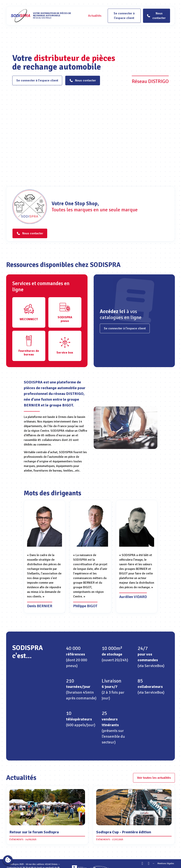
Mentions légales (166, 863)
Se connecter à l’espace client (124, 16)
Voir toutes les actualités (154, 778)
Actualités (95, 16)
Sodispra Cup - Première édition (124, 832)
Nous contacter (83, 80)
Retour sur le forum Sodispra (34, 832)
